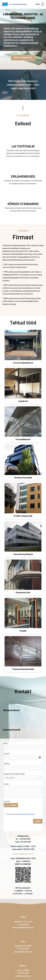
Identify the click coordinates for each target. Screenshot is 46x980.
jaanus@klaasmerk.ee (23, 952)
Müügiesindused (12, 710)
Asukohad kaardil (12, 730)
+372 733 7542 (23, 949)
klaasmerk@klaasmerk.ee (23, 854)
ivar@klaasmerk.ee (23, 976)
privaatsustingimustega (26, 814)
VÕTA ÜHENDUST (23, 58)
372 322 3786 (23, 973)
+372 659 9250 (23, 925)
